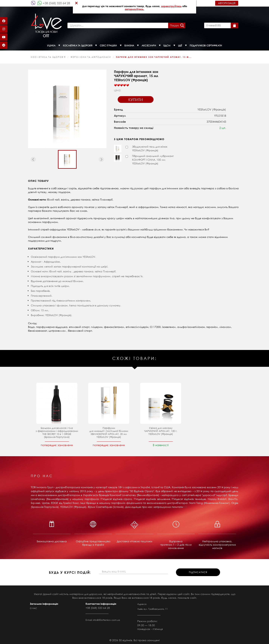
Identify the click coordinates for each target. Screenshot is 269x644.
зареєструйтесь (171, 6)
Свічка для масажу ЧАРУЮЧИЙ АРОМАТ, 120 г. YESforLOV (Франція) (161, 430)
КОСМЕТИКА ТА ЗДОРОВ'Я (48, 56)
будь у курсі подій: (70, 571)
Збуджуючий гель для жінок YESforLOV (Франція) (150, 147)
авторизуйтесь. (134, 9)
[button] (67, 158)
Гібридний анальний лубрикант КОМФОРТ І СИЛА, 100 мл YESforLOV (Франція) (153, 159)
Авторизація (227, 3)
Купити (136, 99)
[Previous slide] (33, 158)
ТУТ (185, 506)
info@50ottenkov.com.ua (106, 619)
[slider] (121, 84)
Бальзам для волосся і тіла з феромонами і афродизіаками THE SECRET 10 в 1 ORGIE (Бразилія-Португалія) (57, 432)
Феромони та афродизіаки (91, 56)
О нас (33, 607)
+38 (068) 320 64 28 (56, 3)
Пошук (174, 25)
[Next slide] (101, 158)
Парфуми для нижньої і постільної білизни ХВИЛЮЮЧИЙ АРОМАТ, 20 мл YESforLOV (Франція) (109, 432)
